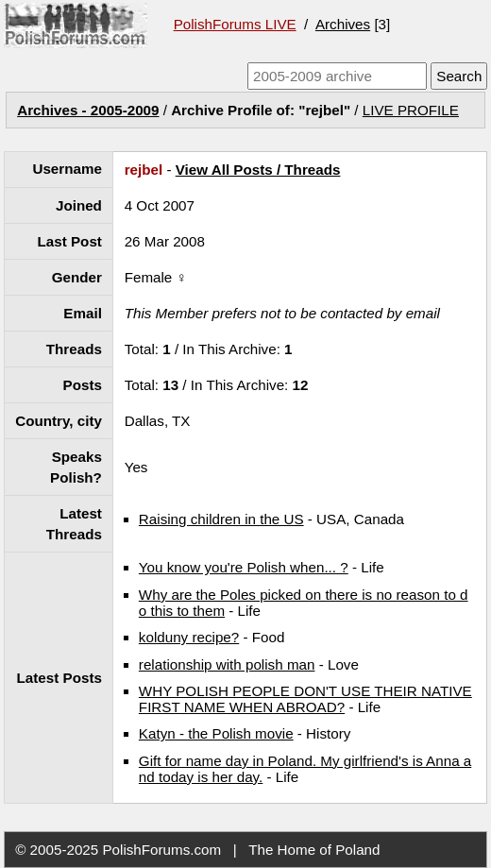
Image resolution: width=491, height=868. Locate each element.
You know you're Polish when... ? (244, 567)
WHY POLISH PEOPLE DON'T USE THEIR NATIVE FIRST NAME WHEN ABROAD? (305, 699)
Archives (343, 24)
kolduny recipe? (189, 637)
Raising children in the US (221, 519)
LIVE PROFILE (411, 110)
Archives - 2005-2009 (88, 110)
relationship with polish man (227, 664)
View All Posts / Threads (258, 170)
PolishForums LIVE (235, 24)
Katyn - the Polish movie (216, 733)
